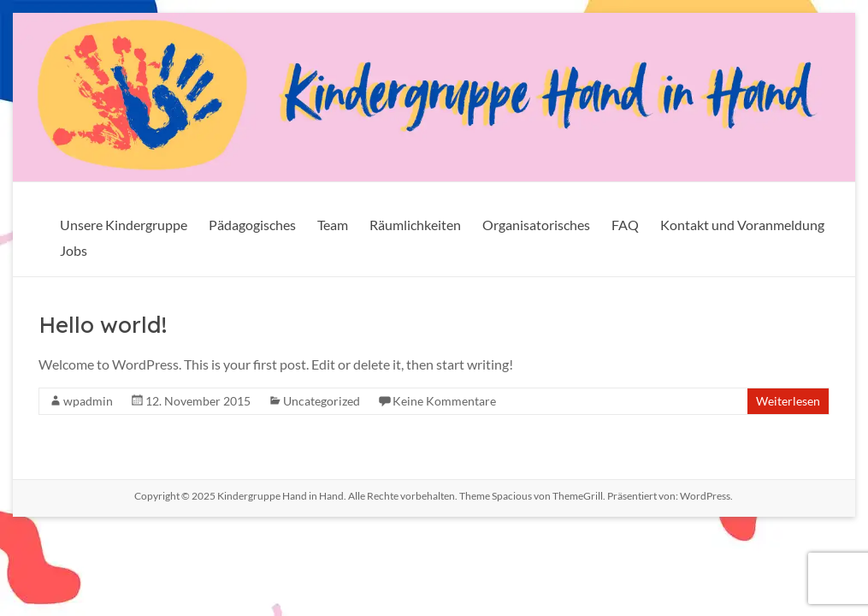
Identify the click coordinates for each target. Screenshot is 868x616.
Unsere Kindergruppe (124, 225)
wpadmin (88, 401)
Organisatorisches (536, 225)
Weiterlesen (788, 401)
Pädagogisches (252, 225)
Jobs (74, 250)
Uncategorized (322, 401)
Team (333, 225)
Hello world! (103, 325)
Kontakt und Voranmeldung (742, 225)
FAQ (625, 225)
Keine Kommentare (444, 401)
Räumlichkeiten (415, 225)
